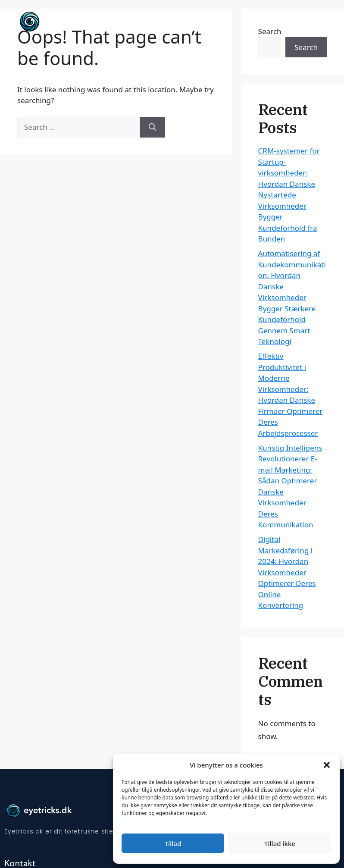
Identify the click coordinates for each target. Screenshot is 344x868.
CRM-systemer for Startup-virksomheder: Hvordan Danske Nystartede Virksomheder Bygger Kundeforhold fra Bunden (289, 195)
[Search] (152, 127)
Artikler (310, 21)
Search (306, 47)
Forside (277, 21)
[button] (327, 765)
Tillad (173, 843)
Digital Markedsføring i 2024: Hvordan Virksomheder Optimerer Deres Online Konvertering (287, 572)
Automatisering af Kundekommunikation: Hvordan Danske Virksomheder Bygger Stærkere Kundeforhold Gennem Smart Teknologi (292, 297)
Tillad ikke (280, 843)
